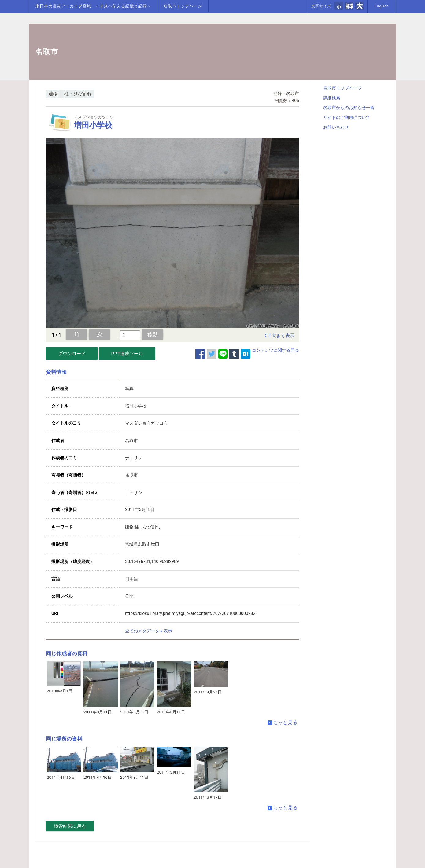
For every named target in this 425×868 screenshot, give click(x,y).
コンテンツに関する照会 (275, 350)
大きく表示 (283, 336)
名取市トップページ (183, 6)
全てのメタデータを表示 (149, 631)
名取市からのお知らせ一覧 (349, 108)
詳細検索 (332, 98)
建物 (53, 94)
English (382, 6)
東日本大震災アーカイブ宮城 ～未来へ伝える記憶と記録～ (93, 6)
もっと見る (283, 722)
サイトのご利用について (347, 117)
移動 (153, 334)
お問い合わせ (336, 127)
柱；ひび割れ (78, 94)
